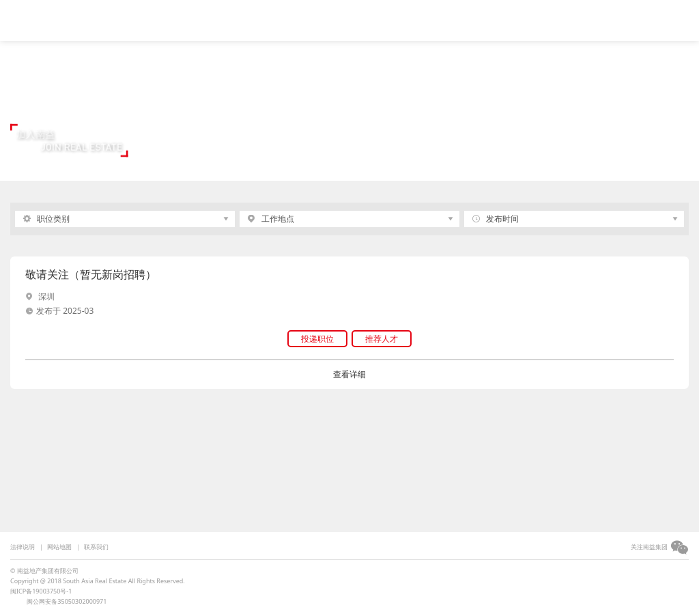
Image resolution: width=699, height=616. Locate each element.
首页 (122, 18)
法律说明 (23, 547)
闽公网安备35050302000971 (67, 601)
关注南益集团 (649, 547)
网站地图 (59, 547)
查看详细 (349, 375)
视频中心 (169, 18)
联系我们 (96, 547)
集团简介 (227, 18)
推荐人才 (382, 339)
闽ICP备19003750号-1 (41, 591)
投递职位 (317, 339)
